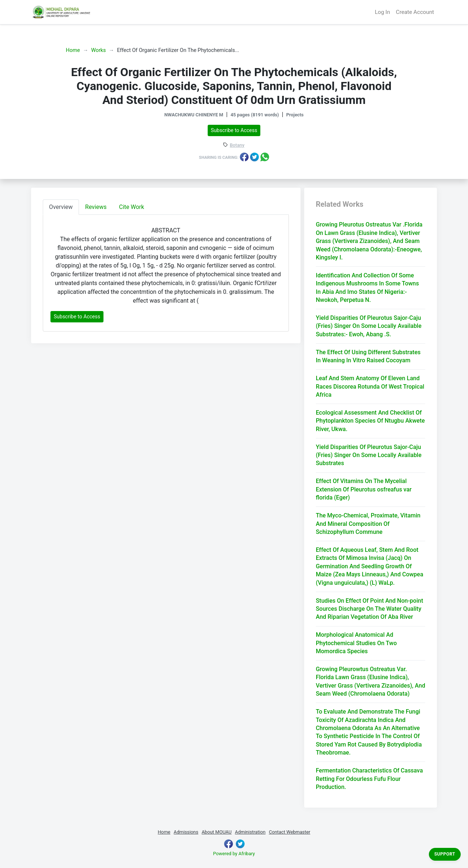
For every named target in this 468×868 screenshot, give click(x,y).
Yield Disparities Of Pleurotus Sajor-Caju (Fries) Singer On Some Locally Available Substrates (369, 455)
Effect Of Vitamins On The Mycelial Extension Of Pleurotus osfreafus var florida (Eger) (364, 489)
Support (445, 854)
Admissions (186, 832)
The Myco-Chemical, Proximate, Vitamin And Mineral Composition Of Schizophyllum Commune (368, 524)
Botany (237, 145)
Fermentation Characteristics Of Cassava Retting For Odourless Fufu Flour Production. (369, 779)
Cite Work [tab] (132, 207)
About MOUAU (216, 832)
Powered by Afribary (234, 854)
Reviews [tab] (96, 207)
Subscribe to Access (234, 130)
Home (73, 50)
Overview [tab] (61, 207)
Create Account (415, 12)
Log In (382, 12)
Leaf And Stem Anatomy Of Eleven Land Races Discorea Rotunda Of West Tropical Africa (370, 386)
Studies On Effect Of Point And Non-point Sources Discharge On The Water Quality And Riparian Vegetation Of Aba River (370, 609)
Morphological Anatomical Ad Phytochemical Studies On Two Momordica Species (356, 643)
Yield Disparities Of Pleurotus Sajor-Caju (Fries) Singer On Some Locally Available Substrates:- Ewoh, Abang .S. (369, 326)
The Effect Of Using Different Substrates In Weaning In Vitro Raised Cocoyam (368, 356)
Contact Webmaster (289, 832)
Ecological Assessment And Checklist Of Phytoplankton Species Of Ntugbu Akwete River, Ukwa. (370, 421)
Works (98, 50)
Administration (250, 832)
